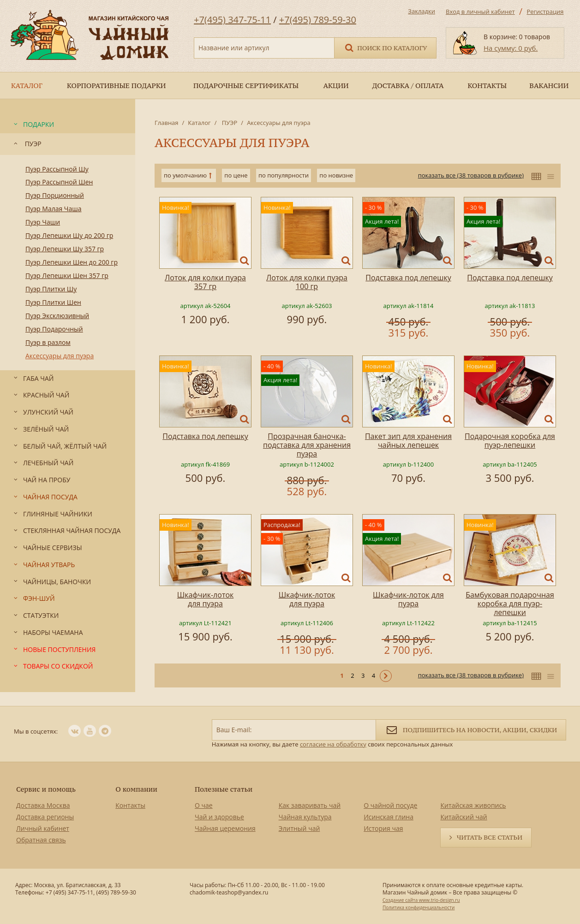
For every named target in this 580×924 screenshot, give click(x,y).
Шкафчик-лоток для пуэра (206, 599)
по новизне (336, 175)
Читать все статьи (490, 837)
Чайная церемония (225, 828)
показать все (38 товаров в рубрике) (471, 175)
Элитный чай (299, 828)
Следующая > (386, 676)
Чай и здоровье (219, 817)
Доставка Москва (43, 805)
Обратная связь (41, 840)
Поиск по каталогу (385, 47)
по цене (236, 175)
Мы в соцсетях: (36, 731)
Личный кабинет (43, 828)
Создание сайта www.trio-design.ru (421, 900)
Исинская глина (389, 817)
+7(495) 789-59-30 (318, 20)
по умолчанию (185, 175)
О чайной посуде (390, 805)
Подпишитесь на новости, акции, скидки (471, 729)
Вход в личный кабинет (480, 12)
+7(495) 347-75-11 (232, 20)
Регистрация (545, 12)
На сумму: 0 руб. (511, 48)
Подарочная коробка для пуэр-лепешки (510, 441)
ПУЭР (229, 123)
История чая (383, 828)
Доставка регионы (45, 817)
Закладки (422, 11)
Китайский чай (463, 817)
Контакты (130, 805)
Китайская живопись (473, 805)
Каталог (199, 123)
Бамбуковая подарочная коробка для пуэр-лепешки (510, 604)
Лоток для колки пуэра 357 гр (205, 282)
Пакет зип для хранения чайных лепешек (408, 441)
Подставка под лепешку (408, 278)
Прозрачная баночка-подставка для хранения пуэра (307, 445)
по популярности (284, 175)
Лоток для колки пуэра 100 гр (307, 282)
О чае (204, 805)
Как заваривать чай (310, 805)
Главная (167, 123)
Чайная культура (305, 817)
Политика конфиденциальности (419, 907)
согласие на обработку (333, 744)
